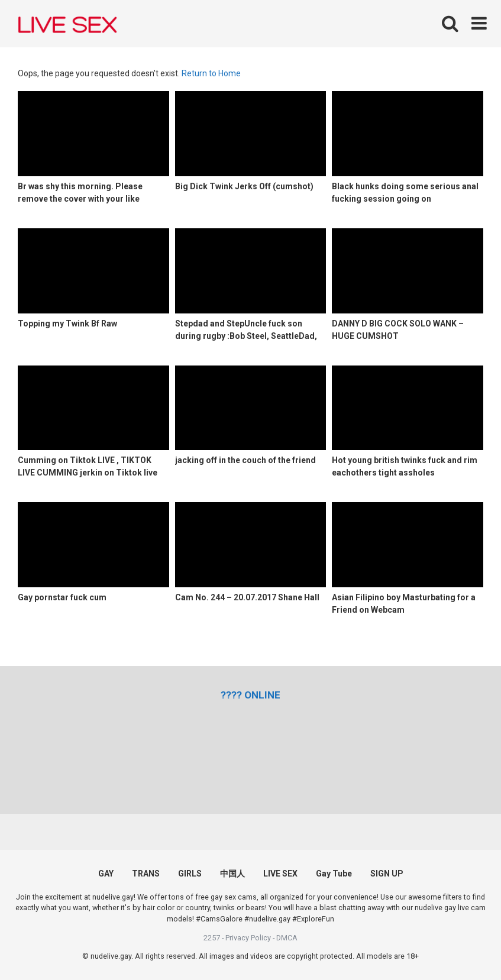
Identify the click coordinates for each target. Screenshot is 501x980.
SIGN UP (387, 874)
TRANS (146, 874)
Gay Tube (334, 874)
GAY (106, 874)
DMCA (287, 938)
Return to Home (211, 73)
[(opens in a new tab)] (250, 695)
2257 (212, 938)
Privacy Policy (248, 938)
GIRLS (190, 874)
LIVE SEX (280, 874)
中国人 (232, 874)
